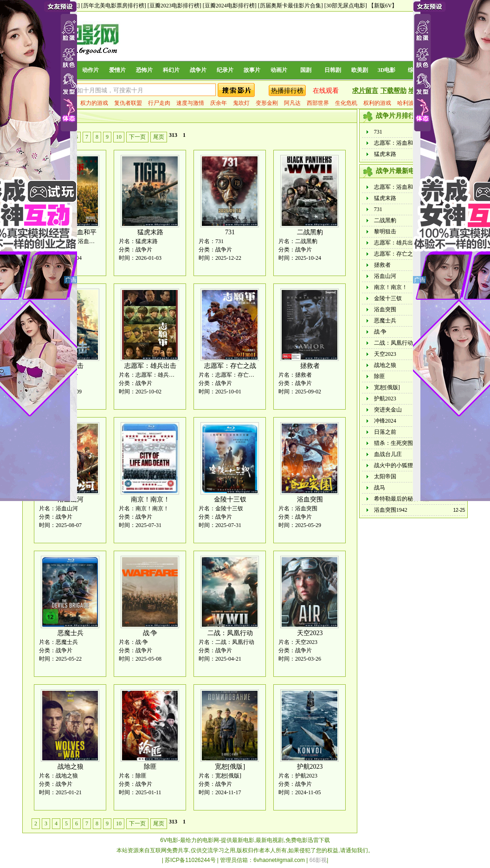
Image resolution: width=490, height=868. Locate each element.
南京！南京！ (150, 499)
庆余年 (219, 103)
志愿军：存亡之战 (230, 366)
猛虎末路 (150, 232)
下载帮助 (393, 91)
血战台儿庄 (388, 454)
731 (230, 232)
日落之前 (385, 432)
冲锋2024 (385, 421)
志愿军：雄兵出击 (150, 366)
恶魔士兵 (71, 633)
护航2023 (310, 767)
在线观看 (326, 91)
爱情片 (117, 70)
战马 (380, 488)
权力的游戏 (94, 103)
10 (119, 137)
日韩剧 (333, 70)
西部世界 (318, 103)
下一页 (137, 137)
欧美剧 (360, 70)
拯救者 (310, 366)
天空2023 (310, 633)
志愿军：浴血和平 (396, 143)
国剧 (306, 70)
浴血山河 (385, 276)
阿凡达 (292, 103)
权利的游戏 (377, 103)
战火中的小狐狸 (393, 465)
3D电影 (387, 70)
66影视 (318, 860)
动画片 (279, 70)
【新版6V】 (383, 6)
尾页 (159, 137)
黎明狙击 (385, 231)
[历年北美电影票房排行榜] (114, 6)
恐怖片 (144, 70)
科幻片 (171, 70)
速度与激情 (190, 103)
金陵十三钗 (230, 499)
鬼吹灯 (241, 103)
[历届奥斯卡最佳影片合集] (290, 6)
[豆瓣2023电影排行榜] (174, 6)
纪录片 (225, 70)
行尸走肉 (159, 103)
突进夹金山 (388, 410)
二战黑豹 (310, 232)
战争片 (198, 70)
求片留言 (365, 91)
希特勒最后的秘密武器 (402, 499)
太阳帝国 (385, 476)
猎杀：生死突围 (393, 443)
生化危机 (346, 103)
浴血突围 (310, 499)
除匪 (150, 767)
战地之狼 (71, 767)
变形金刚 (267, 103)
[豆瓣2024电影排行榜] (230, 6)
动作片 (90, 70)
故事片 (252, 70)
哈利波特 (408, 103)
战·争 (150, 633)
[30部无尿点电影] (346, 6)
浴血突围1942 (391, 510)
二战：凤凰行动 (230, 633)
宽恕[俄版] (230, 767)
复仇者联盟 (128, 103)
